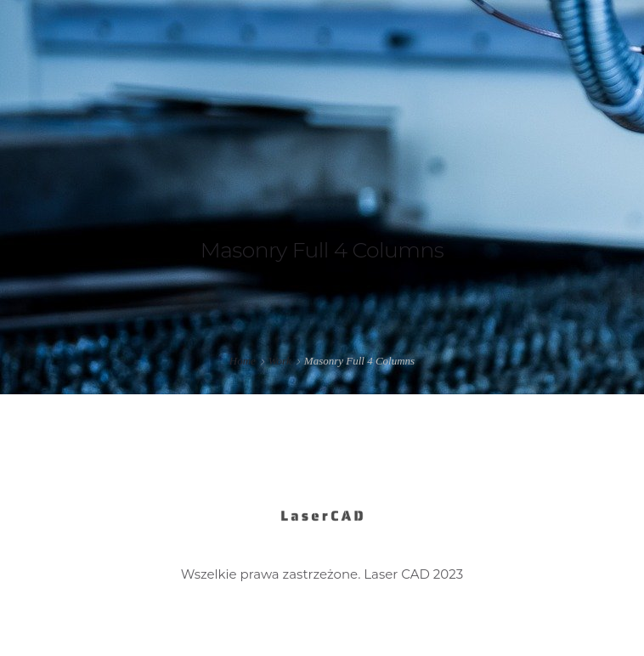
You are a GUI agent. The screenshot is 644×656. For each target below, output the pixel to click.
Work (280, 361)
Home (243, 361)
